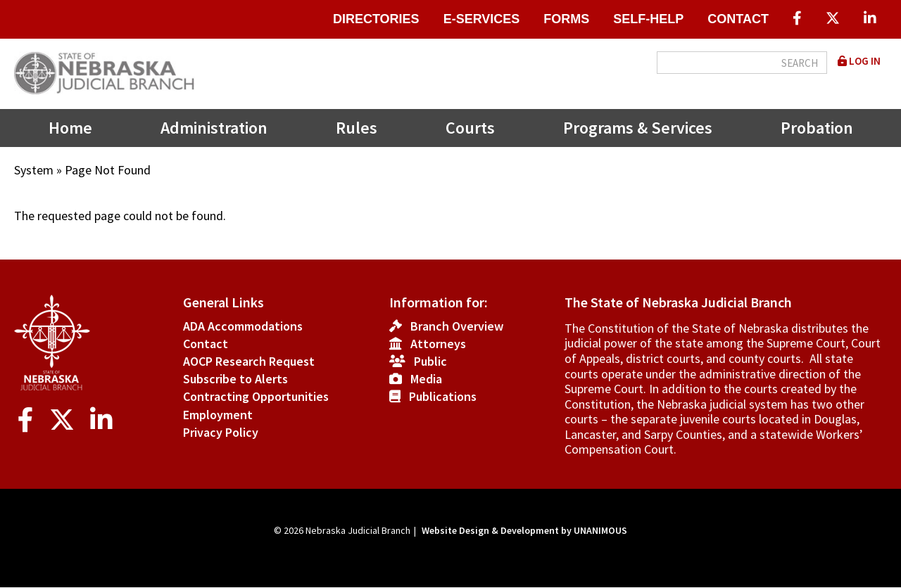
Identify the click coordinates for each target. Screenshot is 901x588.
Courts (470, 128)
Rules (357, 128)
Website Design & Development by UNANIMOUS (524, 530)
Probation (817, 128)
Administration (214, 128)
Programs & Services (638, 128)
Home (70, 128)
